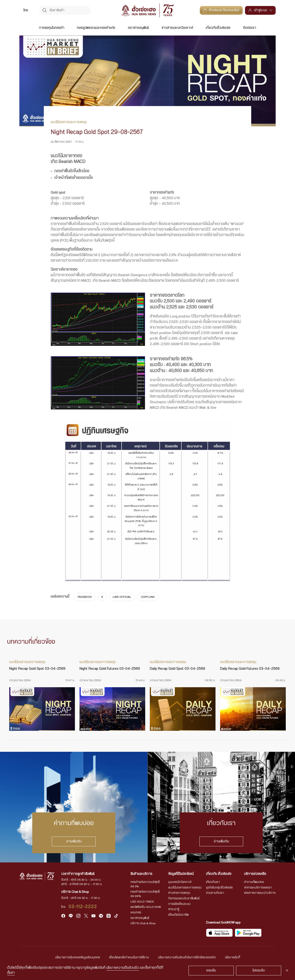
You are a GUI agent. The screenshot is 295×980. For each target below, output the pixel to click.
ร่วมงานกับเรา (215, 893)
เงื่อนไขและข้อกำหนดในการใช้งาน (129, 957)
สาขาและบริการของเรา (258, 888)
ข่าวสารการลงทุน (179, 893)
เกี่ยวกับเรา (213, 882)
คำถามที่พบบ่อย (254, 882)
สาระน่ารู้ (174, 909)
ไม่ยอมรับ (259, 971)
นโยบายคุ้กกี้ (233, 957)
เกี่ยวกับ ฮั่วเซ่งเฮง (219, 874)
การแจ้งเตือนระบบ (179, 904)
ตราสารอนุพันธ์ (138, 28)
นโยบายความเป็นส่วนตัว (122, 968)
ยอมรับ (211, 971)
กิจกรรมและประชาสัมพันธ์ (184, 898)
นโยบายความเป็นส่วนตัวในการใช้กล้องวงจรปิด (187, 957)
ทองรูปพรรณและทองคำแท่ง (96, 28)
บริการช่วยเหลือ (255, 874)
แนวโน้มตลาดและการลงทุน (185, 888)
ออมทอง (136, 912)
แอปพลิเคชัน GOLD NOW (146, 907)
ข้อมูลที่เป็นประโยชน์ (181, 874)
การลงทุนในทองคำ (52, 28)
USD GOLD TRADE (142, 902)
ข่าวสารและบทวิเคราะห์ (177, 28)
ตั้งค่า (11, 973)
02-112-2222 (83, 907)
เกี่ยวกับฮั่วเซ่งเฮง (218, 28)
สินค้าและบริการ (141, 874)
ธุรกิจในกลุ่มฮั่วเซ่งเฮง (219, 888)
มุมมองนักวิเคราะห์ (180, 882)
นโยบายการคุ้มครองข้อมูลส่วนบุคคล (78, 957)
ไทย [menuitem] (26, 10)
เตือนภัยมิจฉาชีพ (178, 915)
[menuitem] (26, 10)
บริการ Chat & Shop (143, 923)
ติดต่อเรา (250, 28)
